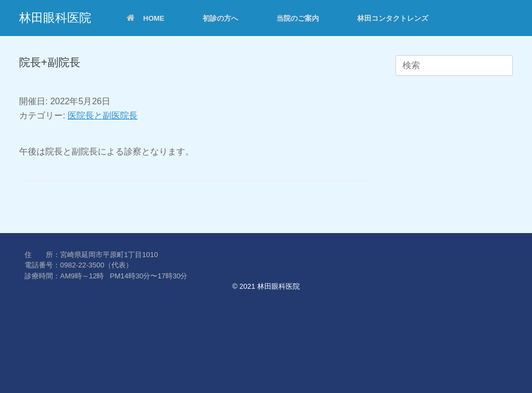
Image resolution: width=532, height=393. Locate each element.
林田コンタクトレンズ (393, 18)
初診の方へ (220, 18)
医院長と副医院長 (103, 115)
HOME (146, 18)
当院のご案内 (298, 18)
